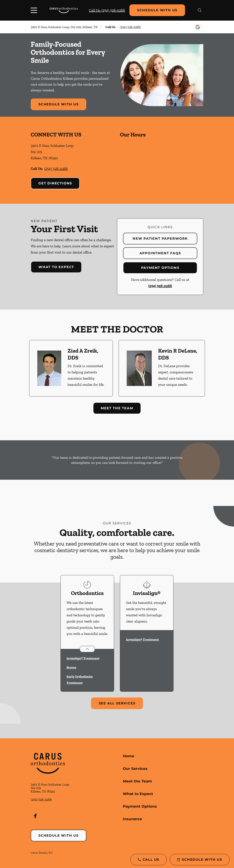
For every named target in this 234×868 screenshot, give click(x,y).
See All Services (117, 703)
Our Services (135, 769)
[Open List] (87, 649)
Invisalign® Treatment (83, 658)
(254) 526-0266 (130, 27)
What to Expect (56, 267)
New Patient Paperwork (160, 239)
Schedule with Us (157, 10)
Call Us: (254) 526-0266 (107, 10)
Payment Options (160, 268)
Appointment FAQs (160, 253)
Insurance (132, 819)
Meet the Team (117, 408)
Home (129, 756)
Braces (71, 667)
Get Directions (55, 183)
